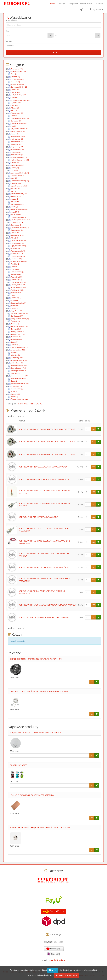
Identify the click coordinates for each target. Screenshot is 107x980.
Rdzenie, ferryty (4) (18, 272)
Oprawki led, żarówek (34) (20, 228)
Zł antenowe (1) (16, 386)
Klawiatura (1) (16, 144)
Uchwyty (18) (15, 345)
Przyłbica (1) (15, 264)
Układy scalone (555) (18, 350)
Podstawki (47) (16, 248)
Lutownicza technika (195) (20, 181)
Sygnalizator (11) (17, 311)
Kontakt (100, 4)
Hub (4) (14, 126)
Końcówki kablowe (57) (19, 157)
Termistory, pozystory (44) (20, 326)
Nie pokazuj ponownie (66, 977)
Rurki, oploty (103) (17, 290)
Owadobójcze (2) (17, 230)
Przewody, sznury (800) (19, 261)
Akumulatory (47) (17, 69)
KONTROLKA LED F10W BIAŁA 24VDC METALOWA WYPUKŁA (43, 467)
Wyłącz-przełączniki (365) (20, 360)
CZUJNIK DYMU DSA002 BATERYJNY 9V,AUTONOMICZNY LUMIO (35, 733)
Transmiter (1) (16, 337)
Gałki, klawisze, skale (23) (20, 118)
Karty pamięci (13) (17, 139)
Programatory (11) (17, 254)
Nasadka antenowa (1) (19, 217)
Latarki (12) (15, 168)
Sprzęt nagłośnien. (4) (19, 303)
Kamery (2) (15, 134)
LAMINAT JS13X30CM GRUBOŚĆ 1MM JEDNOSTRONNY (32, 795)
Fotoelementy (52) (17, 113)
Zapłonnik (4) (15, 373)
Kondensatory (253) (18, 150)
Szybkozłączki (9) (17, 316)
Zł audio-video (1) (17, 389)
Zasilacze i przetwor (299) (20, 376)
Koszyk (62, 4)
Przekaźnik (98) (16, 259)
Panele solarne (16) (18, 235)
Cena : (8, 31)
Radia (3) (14, 267)
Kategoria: (9, 41)
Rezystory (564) (16, 280)
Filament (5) (15, 108)
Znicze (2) (14, 397)
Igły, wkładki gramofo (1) (19, 129)
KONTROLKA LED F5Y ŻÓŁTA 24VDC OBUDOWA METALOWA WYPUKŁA (47, 605)
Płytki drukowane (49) (18, 241)
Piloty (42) (14, 238)
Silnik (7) (14, 295)
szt (93, 429)
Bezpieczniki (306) (17, 79)
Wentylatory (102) (17, 358)
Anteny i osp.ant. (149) (19, 71)
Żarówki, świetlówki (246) (20, 399)
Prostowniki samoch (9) (19, 256)
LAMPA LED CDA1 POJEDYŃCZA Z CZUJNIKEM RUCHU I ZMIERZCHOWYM (39, 691)
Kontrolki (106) (16, 152)
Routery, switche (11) (18, 285)
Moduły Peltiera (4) (17, 204)
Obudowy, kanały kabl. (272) (21, 220)
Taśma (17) (15, 324)
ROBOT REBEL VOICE (18, 765)
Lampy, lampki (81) (17, 165)
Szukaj (54, 53)
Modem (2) (15, 199)
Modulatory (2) (16, 202)
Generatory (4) (16, 121)
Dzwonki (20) (15, 105)
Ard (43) (14, 74)
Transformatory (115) (18, 334)
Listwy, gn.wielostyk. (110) (20, 173)
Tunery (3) (14, 342)
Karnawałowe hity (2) (18, 137)
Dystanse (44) (16, 103)
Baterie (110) (15, 77)
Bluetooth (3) (15, 82)
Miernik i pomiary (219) (19, 194)
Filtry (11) (14, 110)
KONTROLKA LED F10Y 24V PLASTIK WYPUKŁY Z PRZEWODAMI (44, 479)
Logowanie (96, 9)
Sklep (53, 4)
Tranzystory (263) (17, 339)
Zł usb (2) (14, 391)
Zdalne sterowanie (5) (18, 379)
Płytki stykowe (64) (17, 243)
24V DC (39, 404)
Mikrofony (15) (16, 196)
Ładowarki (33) (16, 183)
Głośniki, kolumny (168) (19, 124)
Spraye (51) (15, 300)
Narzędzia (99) (16, 214)
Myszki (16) (15, 212)
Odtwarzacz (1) (16, 225)
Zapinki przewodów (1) (19, 371)
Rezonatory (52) (17, 277)
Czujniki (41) (15, 92)
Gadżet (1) (15, 116)
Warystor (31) (16, 355)
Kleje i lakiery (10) (17, 147)
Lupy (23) (14, 178)
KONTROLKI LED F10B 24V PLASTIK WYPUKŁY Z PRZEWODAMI (44, 617)
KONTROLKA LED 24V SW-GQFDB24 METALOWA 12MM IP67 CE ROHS (47, 429)
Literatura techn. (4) (18, 176)
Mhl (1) (13, 191)
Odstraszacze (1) (17, 222)
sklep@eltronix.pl (57, 960)
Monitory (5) (15, 207)
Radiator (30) (15, 269)
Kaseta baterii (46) (17, 142)
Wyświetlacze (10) (17, 363)
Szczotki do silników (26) (19, 313)
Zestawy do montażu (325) (20, 384)
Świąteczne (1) (16, 321)
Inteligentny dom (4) (18, 131)
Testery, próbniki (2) (18, 332)
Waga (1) (14, 352)
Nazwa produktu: (12, 21)
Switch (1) (14, 308)
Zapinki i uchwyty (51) (18, 368)
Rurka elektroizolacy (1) (19, 287)
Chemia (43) (15, 90)
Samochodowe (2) (17, 293)
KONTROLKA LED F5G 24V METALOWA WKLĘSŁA (38, 517)
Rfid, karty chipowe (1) (19, 282)
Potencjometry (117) (18, 251)
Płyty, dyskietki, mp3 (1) (19, 246)
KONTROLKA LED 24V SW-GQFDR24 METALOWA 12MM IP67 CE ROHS (47, 454)
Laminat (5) (15, 162)
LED (32, 404)
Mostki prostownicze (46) (20, 209)
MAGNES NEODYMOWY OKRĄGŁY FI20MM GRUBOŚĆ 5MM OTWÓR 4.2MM (40, 827)
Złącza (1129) (16, 394)
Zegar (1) (14, 381)
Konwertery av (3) (17, 155)
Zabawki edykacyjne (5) (19, 366)
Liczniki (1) (15, 170)
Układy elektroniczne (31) (20, 347)
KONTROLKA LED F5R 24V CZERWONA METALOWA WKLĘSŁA (43, 567)
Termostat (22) (16, 329)
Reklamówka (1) (17, 274)
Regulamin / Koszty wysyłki (81, 4)
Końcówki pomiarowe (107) (20, 160)
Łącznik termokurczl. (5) (19, 186)
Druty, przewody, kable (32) (20, 100)
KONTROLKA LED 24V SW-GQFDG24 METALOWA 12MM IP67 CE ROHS (47, 442)
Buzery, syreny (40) (18, 85)
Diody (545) (15, 97)
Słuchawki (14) (16, 298)
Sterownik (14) (16, 306)
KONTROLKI (23, 404)
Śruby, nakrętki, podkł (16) (20, 319)
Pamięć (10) (15, 233)
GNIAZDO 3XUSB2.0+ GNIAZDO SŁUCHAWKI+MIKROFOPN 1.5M (36, 659)
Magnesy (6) (15, 189)
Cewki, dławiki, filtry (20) (19, 87)
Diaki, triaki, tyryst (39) (19, 95)
